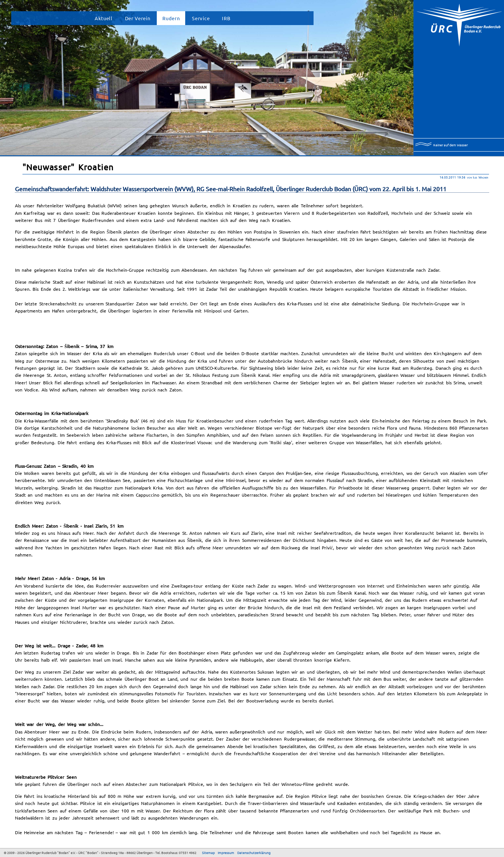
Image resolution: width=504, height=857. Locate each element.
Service (201, 18)
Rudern (171, 18)
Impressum (226, 853)
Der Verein (138, 18)
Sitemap (208, 853)
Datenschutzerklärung (254, 853)
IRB (226, 18)
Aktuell (104, 18)
